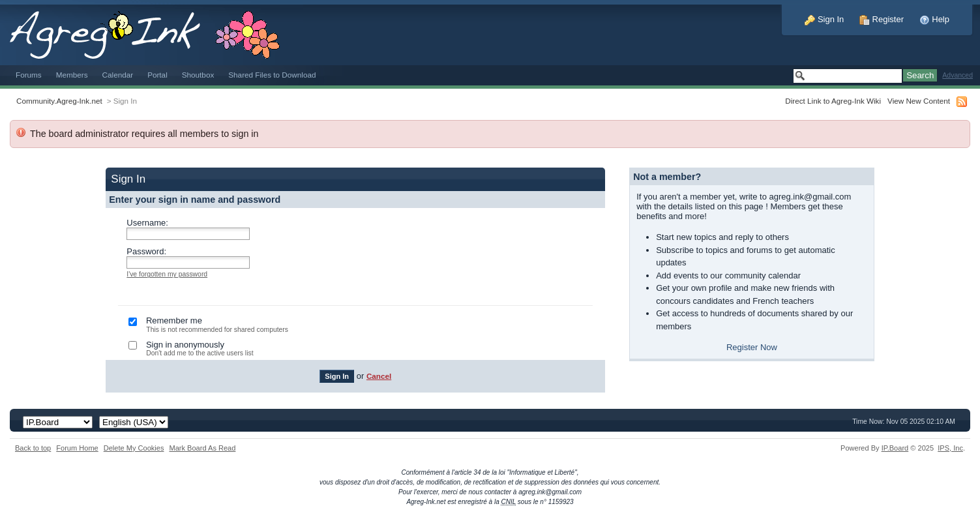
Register (882, 19)
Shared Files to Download (272, 75)
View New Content (919, 101)
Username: (147, 223)
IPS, (950, 448)
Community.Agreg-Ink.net (59, 101)
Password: (146, 251)
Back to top (33, 448)
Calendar (118, 75)
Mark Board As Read (202, 448)
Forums (29, 75)
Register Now (752, 347)
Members (72, 75)
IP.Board (895, 448)
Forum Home (77, 448)
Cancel (379, 376)
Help (934, 19)
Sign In (824, 19)
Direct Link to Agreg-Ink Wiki (833, 101)
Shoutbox (198, 75)
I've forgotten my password (167, 274)
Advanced (958, 75)
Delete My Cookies (134, 448)
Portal (157, 75)
